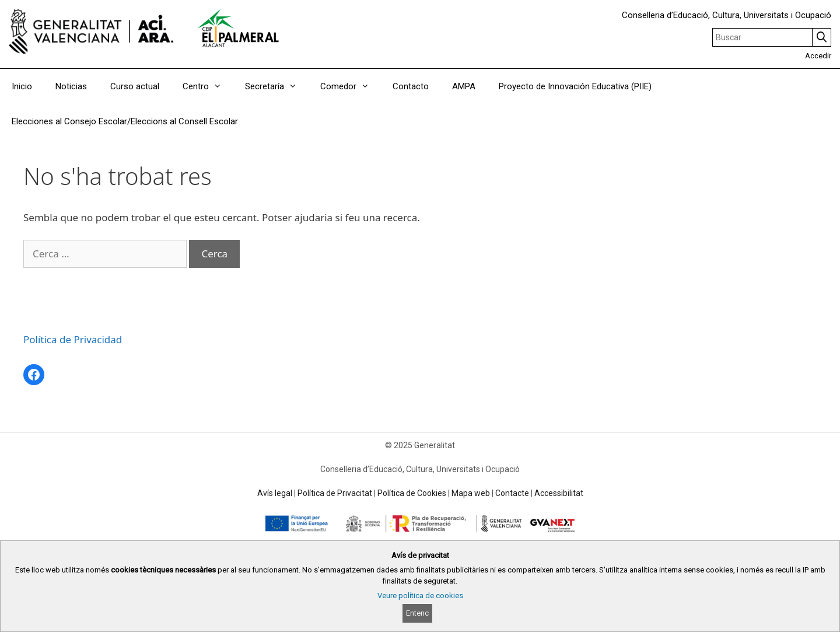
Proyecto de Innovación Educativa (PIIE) (575, 86)
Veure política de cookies (420, 596)
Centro (208, 86)
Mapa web (471, 493)
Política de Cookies (412, 493)
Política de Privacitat (335, 493)
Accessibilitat (559, 493)
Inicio (22, 86)
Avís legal (275, 493)
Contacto (411, 86)
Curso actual (135, 86)
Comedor (351, 86)
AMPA (464, 86)
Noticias (71, 86)
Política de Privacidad (73, 339)
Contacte (512, 493)
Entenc (417, 613)
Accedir (818, 56)
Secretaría (277, 86)
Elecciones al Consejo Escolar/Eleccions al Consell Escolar (125, 121)
